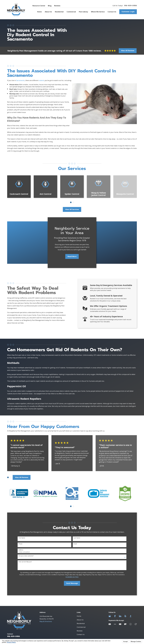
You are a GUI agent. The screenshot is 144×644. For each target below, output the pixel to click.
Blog (50, 6)
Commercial (81, 627)
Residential (81, 623)
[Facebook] (115, 616)
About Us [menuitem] (48, 12)
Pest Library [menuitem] (83, 12)
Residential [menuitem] (59, 12)
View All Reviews (128, 51)
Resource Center (39, 6)
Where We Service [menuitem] (98, 12)
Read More (72, 259)
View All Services (72, 209)
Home (79, 616)
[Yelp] (125, 616)
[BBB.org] (131, 616)
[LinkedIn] (120, 616)
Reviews (57, 6)
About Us (80, 620)
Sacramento (20, 83)
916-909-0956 (130, 6)
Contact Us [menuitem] (112, 12)
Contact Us (81, 634)
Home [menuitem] (39, 12)
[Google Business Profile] (110, 616)
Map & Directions (46, 621)
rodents (42, 83)
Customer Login (128, 12)
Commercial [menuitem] (71, 12)
